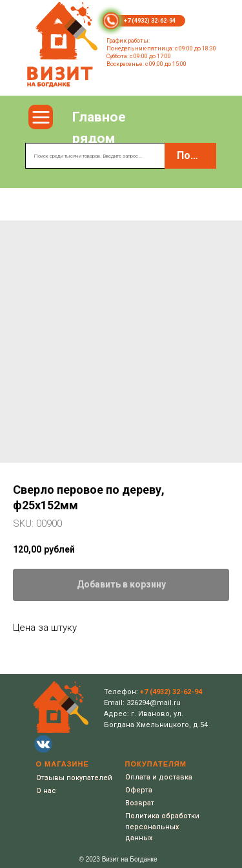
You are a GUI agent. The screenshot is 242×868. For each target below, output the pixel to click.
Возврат (140, 803)
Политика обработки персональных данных (162, 827)
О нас (46, 791)
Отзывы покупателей (74, 778)
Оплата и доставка (159, 777)
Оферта (139, 790)
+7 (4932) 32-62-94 (150, 21)
